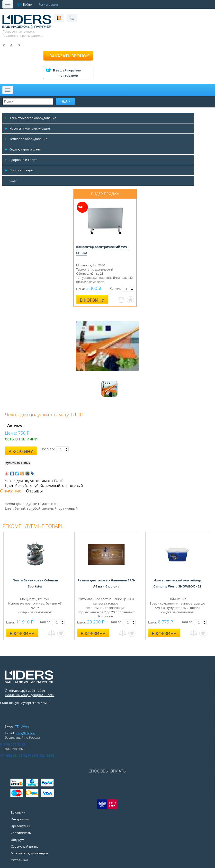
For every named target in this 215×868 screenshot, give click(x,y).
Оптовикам (19, 860)
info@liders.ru (26, 733)
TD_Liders (22, 726)
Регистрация (48, 4)
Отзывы (34, 491)
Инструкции (20, 819)
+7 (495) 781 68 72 (13, 755)
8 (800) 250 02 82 (13, 744)
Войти (28, 4)
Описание (11, 491)
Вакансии (18, 812)
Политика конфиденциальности (30, 695)
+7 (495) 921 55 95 (41, 755)
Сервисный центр (24, 846)
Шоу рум (17, 840)
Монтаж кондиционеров (30, 853)
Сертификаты (21, 833)
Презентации (21, 826)
